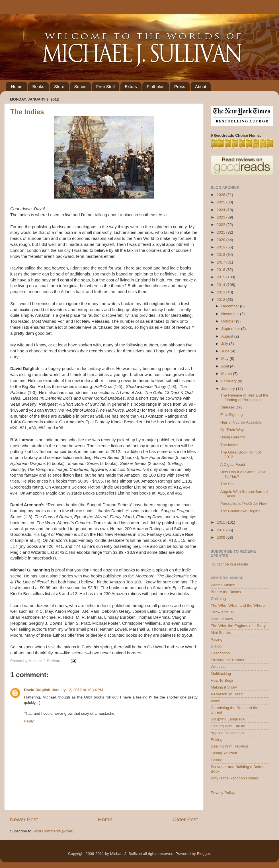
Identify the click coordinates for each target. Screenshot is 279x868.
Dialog (216, 646)
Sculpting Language (228, 719)
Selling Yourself (224, 753)
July (225, 344)
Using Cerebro (233, 437)
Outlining (218, 599)
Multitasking (221, 674)
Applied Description (227, 733)
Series (80, 86)
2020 (221, 240)
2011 (221, 522)
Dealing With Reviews (229, 746)
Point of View (222, 619)
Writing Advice (223, 585)
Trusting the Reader (228, 660)
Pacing (217, 639)
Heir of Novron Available (241, 422)
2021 (221, 232)
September (231, 329)
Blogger (203, 854)
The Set (227, 484)
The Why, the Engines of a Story (238, 626)
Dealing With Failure (228, 726)
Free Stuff (106, 86)
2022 (221, 225)
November (231, 314)
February (229, 381)
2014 (221, 285)
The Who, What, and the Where (238, 605)
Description (220, 653)
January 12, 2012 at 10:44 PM (78, 690)
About (201, 86)
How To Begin (222, 680)
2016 (221, 270)
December (231, 306)
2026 (221, 195)
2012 (221, 300)
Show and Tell (223, 612)
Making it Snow (224, 687)
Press (180, 86)
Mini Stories (221, 633)
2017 (221, 262)
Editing (217, 740)
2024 (221, 210)
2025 (221, 202)
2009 (221, 537)
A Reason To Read (227, 694)
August (228, 336)
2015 (221, 277)
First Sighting (232, 415)
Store (59, 86)
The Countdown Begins (240, 511)
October (229, 321)
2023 (221, 217)
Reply (29, 721)
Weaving (218, 667)
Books (38, 86)
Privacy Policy (223, 793)
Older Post (185, 819)
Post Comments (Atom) (54, 831)
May (225, 359)
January (229, 389)
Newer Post (24, 819)
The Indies (27, 112)
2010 (221, 530)
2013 (221, 292)
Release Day (231, 407)
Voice (215, 701)
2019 (221, 247)
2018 (221, 255)
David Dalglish (37, 690)
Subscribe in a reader (230, 564)
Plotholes (155, 86)
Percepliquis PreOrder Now (244, 504)
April (226, 366)
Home (17, 86)
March (227, 374)
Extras (131, 86)
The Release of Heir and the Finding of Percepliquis (244, 398)
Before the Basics (226, 592)
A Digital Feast (233, 464)
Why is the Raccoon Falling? (235, 778)
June (226, 351)
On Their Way (232, 430)
